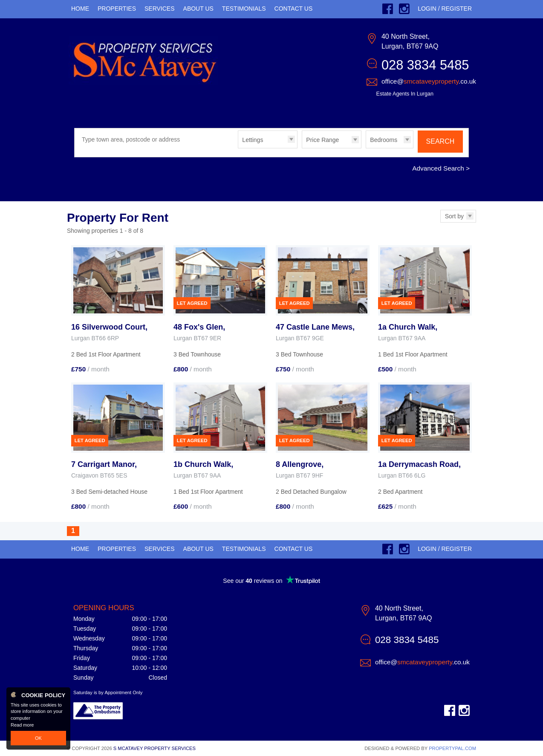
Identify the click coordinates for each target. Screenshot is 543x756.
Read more (22, 725)
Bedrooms (384, 140)
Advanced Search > (441, 168)
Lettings (253, 140)
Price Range (322, 140)
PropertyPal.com (452, 748)
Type (238, 148)
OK (38, 738)
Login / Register (445, 9)
